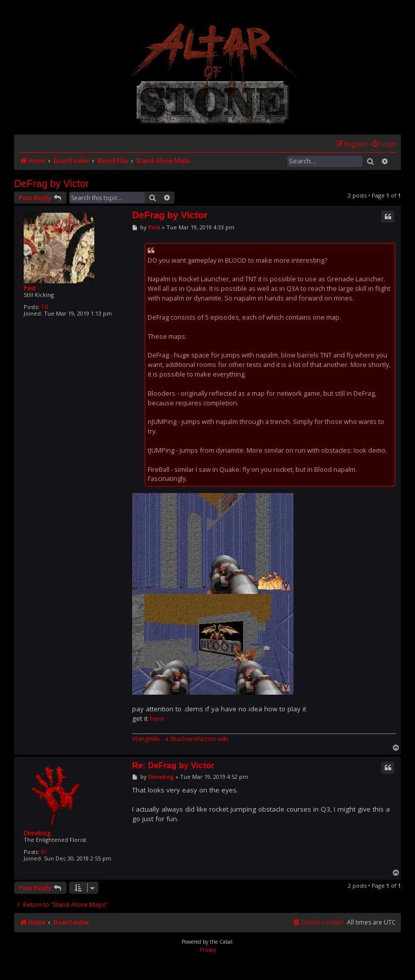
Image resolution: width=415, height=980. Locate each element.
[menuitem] (383, 144)
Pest (30, 288)
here (157, 718)
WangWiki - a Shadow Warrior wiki (180, 739)
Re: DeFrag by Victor (173, 765)
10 (44, 307)
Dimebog (37, 833)
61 (44, 852)
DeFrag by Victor (51, 183)
